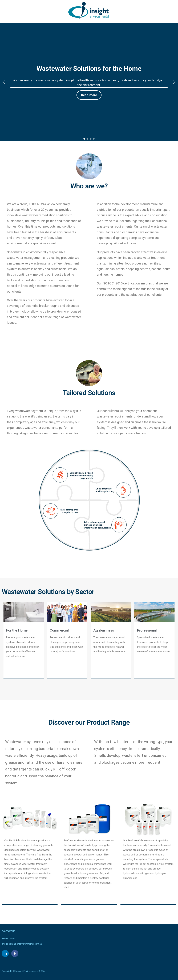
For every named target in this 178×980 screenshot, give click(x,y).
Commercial (59, 630)
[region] (89, 82)
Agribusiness (104, 630)
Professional (147, 630)
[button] (4, 82)
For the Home (17, 630)
